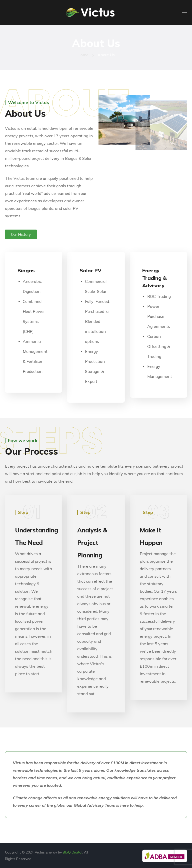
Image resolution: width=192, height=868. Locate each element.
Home (83, 55)
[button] (21, 234)
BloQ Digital (72, 852)
